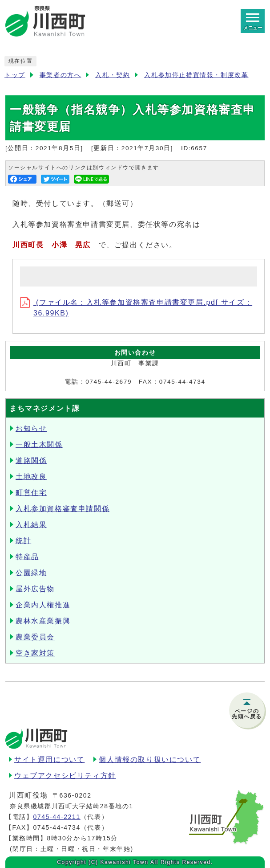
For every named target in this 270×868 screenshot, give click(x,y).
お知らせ (31, 428)
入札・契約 (113, 75)
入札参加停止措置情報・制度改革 (196, 75)
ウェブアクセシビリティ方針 (65, 776)
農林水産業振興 (43, 621)
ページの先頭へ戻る (247, 714)
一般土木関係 (39, 444)
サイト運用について (49, 759)
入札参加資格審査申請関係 (62, 509)
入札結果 (31, 525)
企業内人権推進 (43, 605)
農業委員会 (35, 637)
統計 (23, 541)
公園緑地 (31, 573)
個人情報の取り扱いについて (150, 759)
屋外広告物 (35, 589)
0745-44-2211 (56, 817)
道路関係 (31, 461)
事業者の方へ (60, 75)
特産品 (27, 557)
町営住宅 (31, 493)
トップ (15, 75)
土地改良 (31, 477)
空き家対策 (35, 653)
